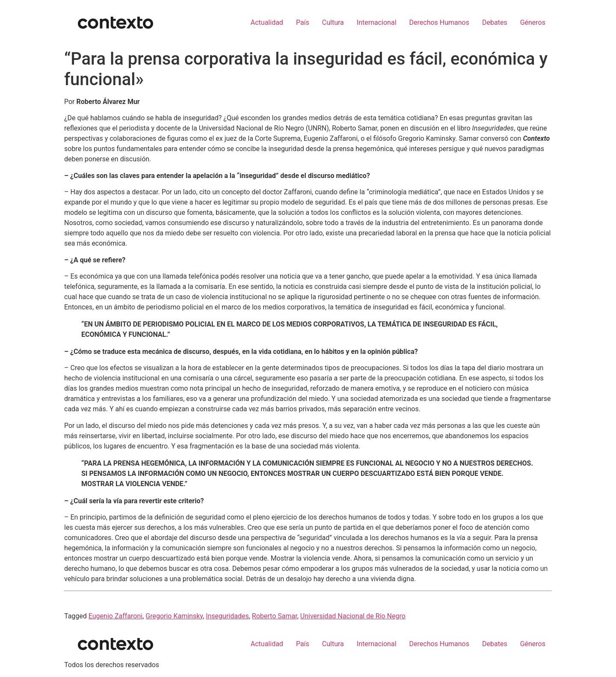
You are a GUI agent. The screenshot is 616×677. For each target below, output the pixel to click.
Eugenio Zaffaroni (115, 616)
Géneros (533, 22)
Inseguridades (227, 616)
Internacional (377, 22)
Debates (495, 22)
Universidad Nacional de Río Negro (353, 616)
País (303, 22)
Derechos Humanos (439, 22)
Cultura (333, 22)
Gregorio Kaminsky (174, 616)
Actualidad (267, 22)
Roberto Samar (275, 616)
